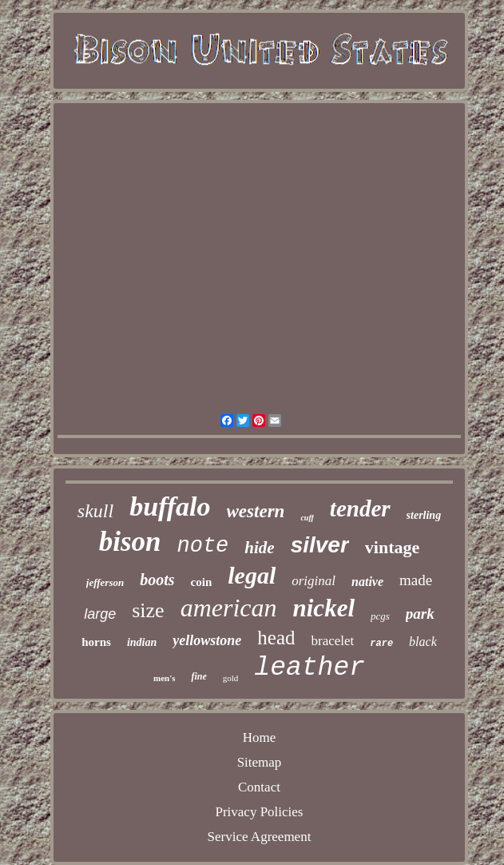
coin (202, 582)
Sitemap (260, 762)
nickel (324, 608)
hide (259, 548)
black (423, 642)
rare (381, 644)
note (203, 546)
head (276, 638)
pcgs (380, 616)
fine (198, 676)
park (420, 614)
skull (95, 511)
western (256, 511)
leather (310, 668)
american (229, 608)
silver (320, 545)
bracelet (332, 641)
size (148, 610)
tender (360, 508)
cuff (307, 518)
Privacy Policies (259, 812)
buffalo (170, 506)
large (100, 614)
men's (165, 678)
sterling (424, 515)
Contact (259, 787)
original (314, 581)
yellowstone (207, 640)
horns (96, 642)
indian (142, 642)
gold (231, 678)
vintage (392, 547)
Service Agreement (260, 837)
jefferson (105, 582)
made (416, 580)
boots (157, 580)
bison (130, 542)
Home (260, 737)
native (367, 582)
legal (252, 575)
